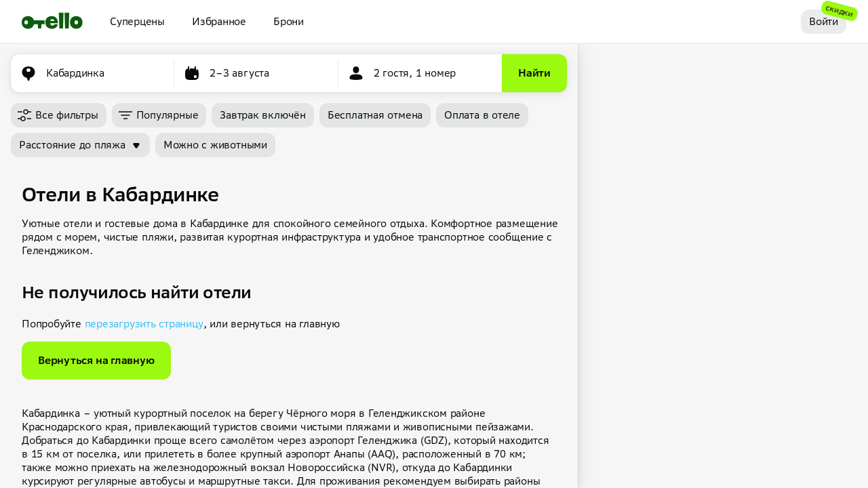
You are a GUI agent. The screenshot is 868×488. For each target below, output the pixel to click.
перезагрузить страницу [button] (144, 324)
